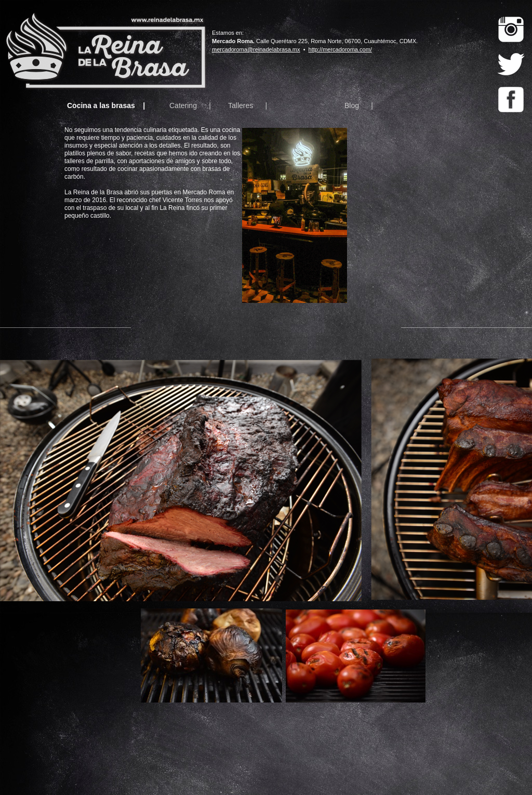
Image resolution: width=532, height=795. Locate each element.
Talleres (241, 105)
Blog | (359, 105)
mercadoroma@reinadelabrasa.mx (256, 49)
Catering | (190, 105)
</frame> (439, 216)
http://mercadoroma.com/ (340, 49)
